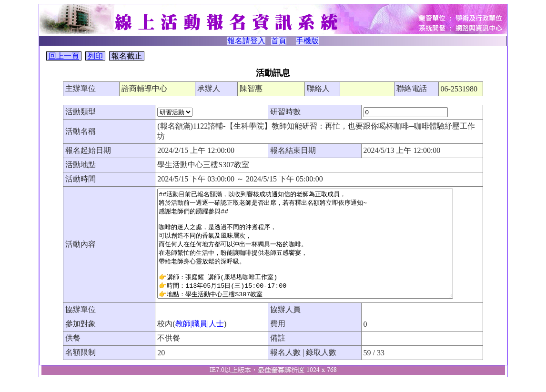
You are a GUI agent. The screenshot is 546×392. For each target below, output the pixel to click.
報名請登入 (246, 41)
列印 (95, 56)
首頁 (279, 41)
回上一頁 (64, 56)
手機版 (307, 41)
